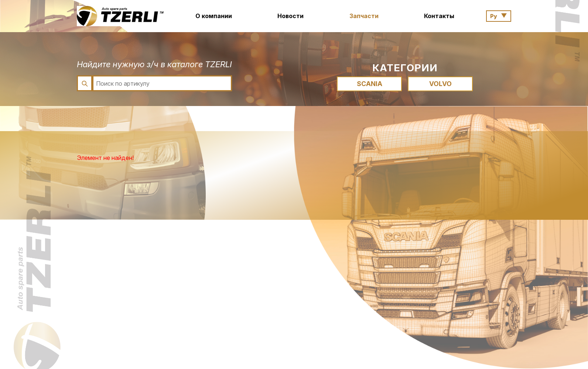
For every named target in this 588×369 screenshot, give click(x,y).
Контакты (439, 16)
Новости (290, 16)
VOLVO (440, 84)
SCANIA (370, 84)
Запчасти (364, 16)
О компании (214, 16)
